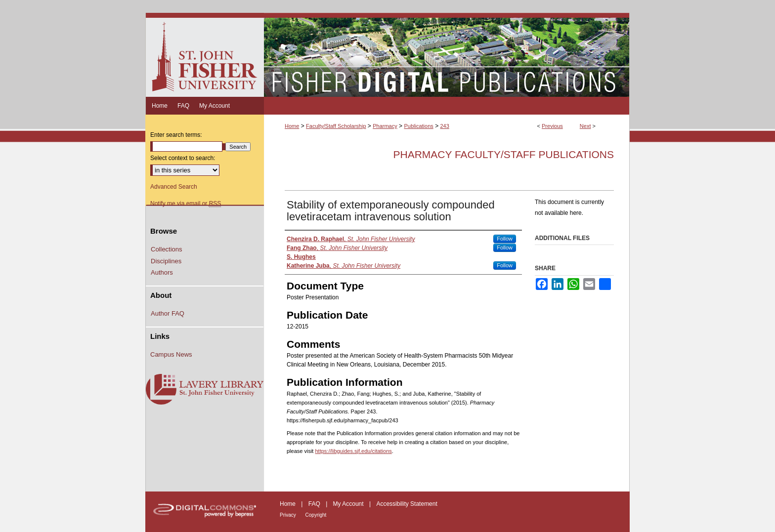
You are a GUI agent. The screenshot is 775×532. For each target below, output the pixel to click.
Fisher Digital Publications (447, 55)
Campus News (171, 354)
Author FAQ (168, 313)
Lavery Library (205, 390)
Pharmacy (385, 126)
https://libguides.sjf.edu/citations (353, 451)
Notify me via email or (186, 204)
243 (444, 126)
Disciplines (166, 261)
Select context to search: (183, 158)
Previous (552, 126)
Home (292, 126)
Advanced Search (174, 187)
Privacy (289, 515)
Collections (167, 249)
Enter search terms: (176, 135)
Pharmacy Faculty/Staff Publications (503, 154)
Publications (418, 126)
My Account (349, 504)
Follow (505, 239)
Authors (162, 272)
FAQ (315, 504)
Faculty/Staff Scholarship (336, 126)
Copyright (316, 515)
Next (585, 126)
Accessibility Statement (407, 504)
